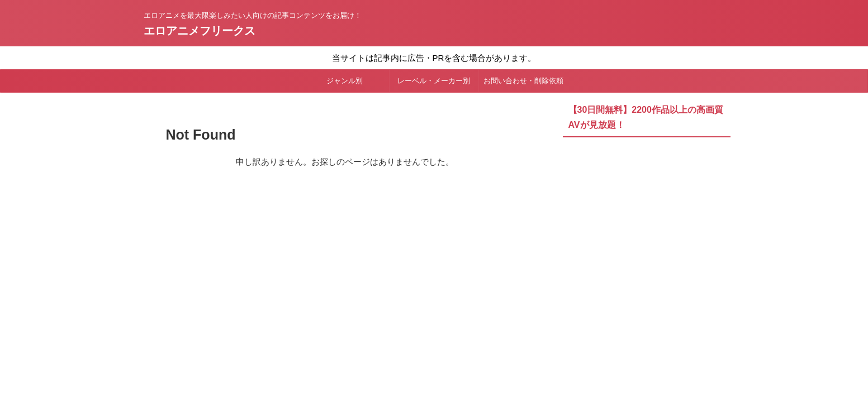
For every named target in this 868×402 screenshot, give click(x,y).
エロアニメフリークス (200, 31)
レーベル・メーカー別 (434, 81)
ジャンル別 (345, 81)
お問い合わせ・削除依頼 (523, 81)
